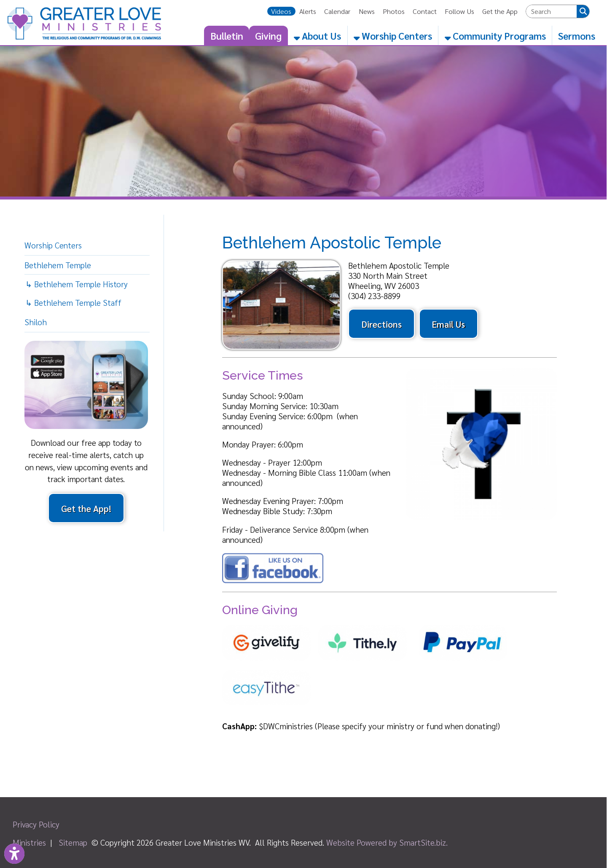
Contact (425, 11)
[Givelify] (270, 665)
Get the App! (86, 508)
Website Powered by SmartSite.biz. (387, 842)
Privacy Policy (36, 824)
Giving (268, 35)
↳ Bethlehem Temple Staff (73, 302)
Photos (394, 11)
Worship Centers (393, 35)
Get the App (500, 11)
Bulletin (227, 35)
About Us (317, 35)
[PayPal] (467, 665)
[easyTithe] (270, 709)
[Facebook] (273, 580)
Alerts (308, 11)
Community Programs (495, 35)
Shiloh (36, 322)
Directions (381, 324)
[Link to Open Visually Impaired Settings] (14, 854)
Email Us (448, 324)
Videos (281, 11)
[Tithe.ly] (366, 665)
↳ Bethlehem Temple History (77, 284)
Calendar (337, 11)
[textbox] (551, 11)
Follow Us (459, 11)
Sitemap (73, 842)
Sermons (577, 35)
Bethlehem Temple (58, 265)
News (367, 11)
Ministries (29, 842)
